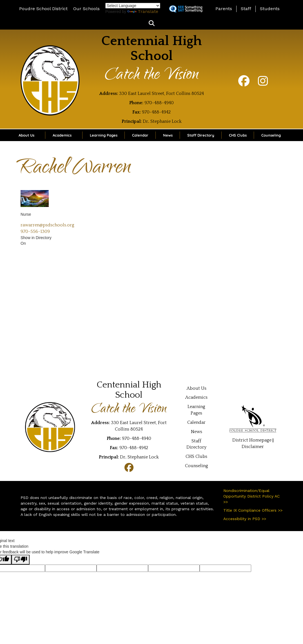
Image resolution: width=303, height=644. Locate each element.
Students (270, 9)
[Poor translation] (21, 560)
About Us (26, 135)
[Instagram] (263, 84)
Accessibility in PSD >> (245, 519)
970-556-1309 (35, 231)
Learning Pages (104, 135)
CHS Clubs (238, 135)
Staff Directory (201, 135)
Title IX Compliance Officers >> (253, 510)
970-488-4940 (159, 103)
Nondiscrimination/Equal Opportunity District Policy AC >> (251, 496)
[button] (152, 24)
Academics (62, 135)
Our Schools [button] (86, 9)
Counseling (271, 135)
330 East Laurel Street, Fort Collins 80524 (161, 93)
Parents (224, 9)
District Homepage (252, 440)
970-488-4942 (156, 112)
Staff (246, 9)
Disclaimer (253, 447)
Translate (143, 11)
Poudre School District (43, 9)
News (168, 135)
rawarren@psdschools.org (47, 225)
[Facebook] (244, 84)
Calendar (140, 135)
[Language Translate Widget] (133, 6)
